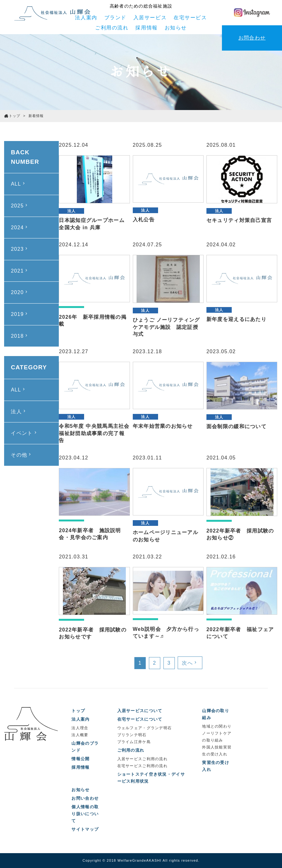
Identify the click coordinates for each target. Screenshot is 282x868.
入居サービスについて (140, 711)
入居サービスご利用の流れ (142, 759)
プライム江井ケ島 (134, 742)
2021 (20, 271)
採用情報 (146, 28)
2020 (20, 292)
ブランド (115, 18)
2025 (20, 206)
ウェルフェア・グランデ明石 (145, 728)
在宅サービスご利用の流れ (142, 766)
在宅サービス (190, 18)
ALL (19, 184)
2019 (20, 314)
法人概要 (80, 735)
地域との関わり (217, 726)
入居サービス (150, 18)
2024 (20, 227)
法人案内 (86, 18)
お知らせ (176, 28)
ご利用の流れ (112, 28)
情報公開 (80, 759)
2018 (20, 336)
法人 (19, 411)
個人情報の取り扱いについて (85, 814)
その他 (22, 455)
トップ (78, 711)
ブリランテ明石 (132, 735)
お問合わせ (252, 38)
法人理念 (80, 728)
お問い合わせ (85, 798)
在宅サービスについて (140, 719)
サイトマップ (85, 829)
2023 (20, 249)
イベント (24, 433)
